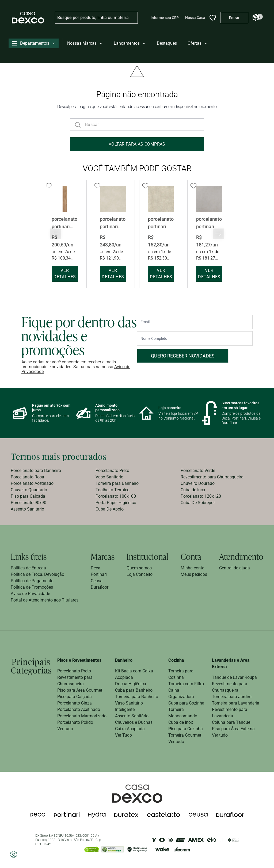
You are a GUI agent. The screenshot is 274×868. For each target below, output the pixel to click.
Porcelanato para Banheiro (36, 471)
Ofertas (198, 43)
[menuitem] (52, 471)
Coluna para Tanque (231, 722)
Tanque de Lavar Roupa (234, 677)
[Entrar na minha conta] (234, 18)
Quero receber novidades (183, 356)
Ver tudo (65, 729)
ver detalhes (65, 274)
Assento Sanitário (132, 716)
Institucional (147, 556)
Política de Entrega (28, 568)
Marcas (103, 556)
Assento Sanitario (27, 509)
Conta (191, 556)
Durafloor (100, 587)
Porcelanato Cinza (75, 703)
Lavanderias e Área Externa (231, 663)
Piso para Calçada (28, 496)
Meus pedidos (194, 574)
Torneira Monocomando (183, 713)
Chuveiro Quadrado (29, 490)
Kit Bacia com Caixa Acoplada (134, 674)
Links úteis (29, 556)
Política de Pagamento (32, 581)
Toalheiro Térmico (113, 490)
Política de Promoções (32, 587)
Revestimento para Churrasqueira (212, 477)
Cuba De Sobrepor (198, 503)
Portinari (99, 574)
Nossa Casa (195, 18)
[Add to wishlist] (49, 186)
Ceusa (97, 581)
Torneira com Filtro (186, 684)
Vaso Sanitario (109, 477)
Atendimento (241, 556)
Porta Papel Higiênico (116, 503)
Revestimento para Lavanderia (230, 713)
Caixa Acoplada (130, 729)
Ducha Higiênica (131, 684)
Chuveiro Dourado (198, 483)
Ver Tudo (123, 735)
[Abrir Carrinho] (256, 18)
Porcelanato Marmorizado (82, 716)
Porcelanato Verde (198, 471)
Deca (96, 568)
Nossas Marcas (85, 43)
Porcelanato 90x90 (28, 503)
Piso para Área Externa (233, 729)
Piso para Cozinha (186, 729)
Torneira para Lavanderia (236, 703)
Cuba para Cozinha (186, 703)
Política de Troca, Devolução (37, 574)
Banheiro (124, 660)
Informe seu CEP (165, 18)
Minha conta (193, 568)
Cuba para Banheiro (134, 690)
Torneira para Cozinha (181, 674)
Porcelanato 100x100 (116, 496)
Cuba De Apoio (110, 509)
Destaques (167, 43)
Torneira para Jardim (232, 697)
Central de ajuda (235, 568)
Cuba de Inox (193, 490)
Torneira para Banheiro (117, 483)
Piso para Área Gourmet (80, 690)
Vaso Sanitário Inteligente (129, 706)
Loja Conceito (140, 574)
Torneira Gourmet (185, 735)
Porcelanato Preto (112, 471)
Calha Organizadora (181, 693)
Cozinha (176, 660)
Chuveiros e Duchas (134, 722)
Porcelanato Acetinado (32, 483)
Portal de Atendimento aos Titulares (45, 600)
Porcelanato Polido (75, 722)
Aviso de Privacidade (30, 594)
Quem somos (139, 568)
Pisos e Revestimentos (79, 660)
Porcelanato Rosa (27, 477)
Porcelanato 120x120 (201, 496)
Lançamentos (130, 43)
